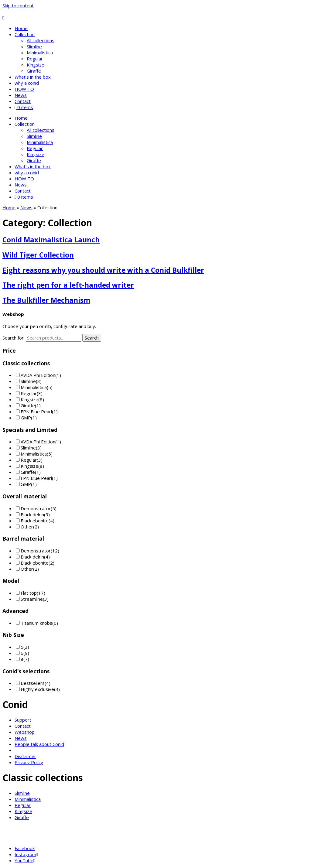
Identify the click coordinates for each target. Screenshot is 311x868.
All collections (41, 40)
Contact (23, 101)
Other (27, 527)
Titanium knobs (36, 623)
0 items (24, 107)
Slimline (34, 46)
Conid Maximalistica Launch (51, 240)
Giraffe (34, 71)
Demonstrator (36, 508)
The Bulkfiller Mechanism (46, 300)
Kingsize (36, 65)
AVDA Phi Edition (38, 375)
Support (23, 720)
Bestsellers (33, 683)
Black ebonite (35, 521)
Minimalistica (40, 53)
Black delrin (32, 514)
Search (92, 338)
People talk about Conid (39, 744)
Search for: (14, 338)
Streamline (32, 599)
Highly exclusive (37, 689)
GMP (26, 418)
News (21, 95)
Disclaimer (25, 756)
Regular (35, 59)
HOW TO (24, 89)
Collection (25, 34)
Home (21, 28)
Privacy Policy (29, 762)
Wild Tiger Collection (38, 255)
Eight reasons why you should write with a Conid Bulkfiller (103, 270)
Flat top (29, 593)
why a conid (27, 83)
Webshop (25, 732)
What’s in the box (33, 77)
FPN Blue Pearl (36, 412)
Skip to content (18, 5)
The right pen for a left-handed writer (68, 285)
